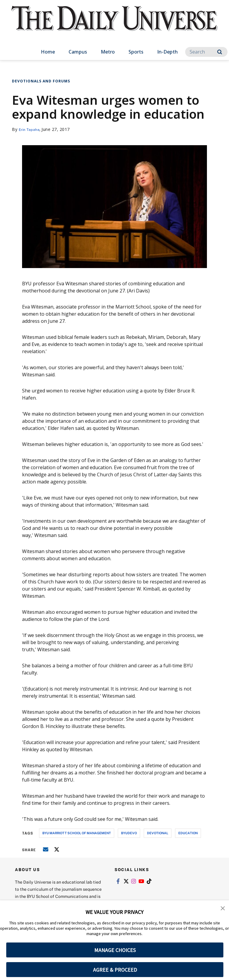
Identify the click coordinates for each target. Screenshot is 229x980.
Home (48, 52)
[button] (223, 909)
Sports (136, 52)
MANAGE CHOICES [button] (115, 950)
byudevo (129, 833)
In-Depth (167, 52)
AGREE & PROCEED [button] (115, 970)
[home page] (114, 24)
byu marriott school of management (77, 833)
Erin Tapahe (31, 129)
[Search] (206, 52)
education (188, 833)
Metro (108, 52)
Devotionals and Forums (41, 81)
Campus (78, 52)
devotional (158, 833)
